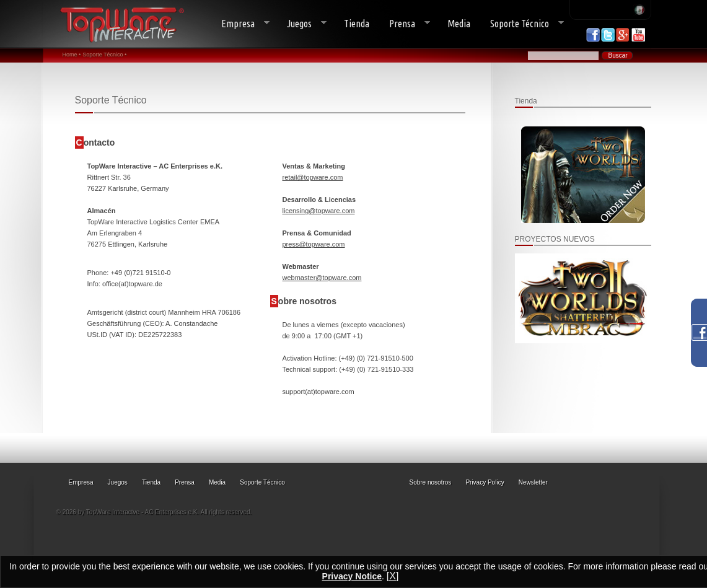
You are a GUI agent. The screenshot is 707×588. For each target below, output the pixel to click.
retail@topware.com (313, 177)
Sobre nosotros (431, 482)
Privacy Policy (485, 482)
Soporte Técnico (522, 24)
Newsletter (533, 482)
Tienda (357, 24)
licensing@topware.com (319, 211)
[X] (393, 576)
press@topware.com (314, 244)
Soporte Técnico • (104, 55)
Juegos (302, 24)
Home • (72, 55)
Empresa (240, 24)
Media (459, 24)
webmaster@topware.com (322, 278)
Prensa (405, 24)
